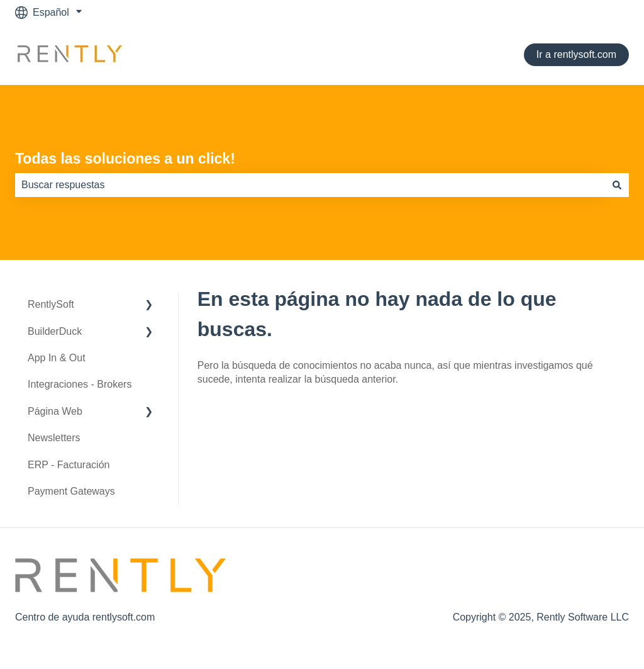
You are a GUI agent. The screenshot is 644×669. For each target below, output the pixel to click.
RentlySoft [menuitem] (51, 304)
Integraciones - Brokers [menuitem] (80, 384)
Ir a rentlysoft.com (576, 54)
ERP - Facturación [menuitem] (69, 465)
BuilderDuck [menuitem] (55, 331)
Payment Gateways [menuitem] (71, 491)
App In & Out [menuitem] (57, 358)
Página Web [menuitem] (55, 411)
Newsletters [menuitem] (54, 438)
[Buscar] (617, 185)
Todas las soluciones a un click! (125, 159)
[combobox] (310, 185)
